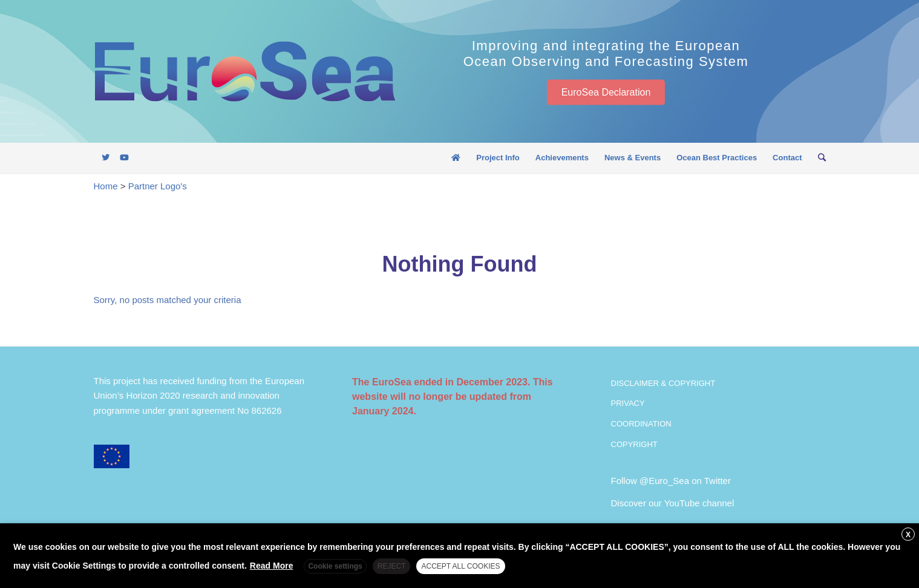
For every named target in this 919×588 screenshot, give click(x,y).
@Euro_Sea (664, 481)
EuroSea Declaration (606, 92)
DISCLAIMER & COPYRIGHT (663, 383)
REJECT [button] (392, 566)
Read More (272, 566)
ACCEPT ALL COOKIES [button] (460, 566)
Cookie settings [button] (335, 566)
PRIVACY (628, 403)
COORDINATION (641, 424)
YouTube (682, 503)
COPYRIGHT (634, 444)
